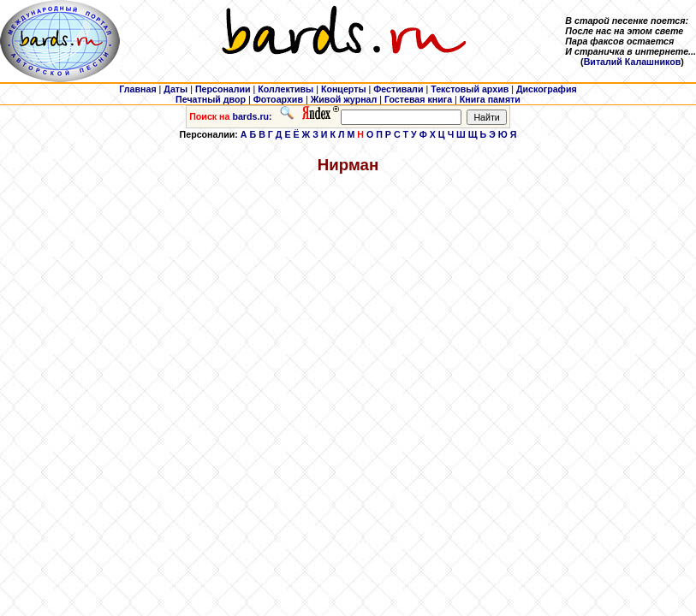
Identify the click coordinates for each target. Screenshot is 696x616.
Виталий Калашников (633, 62)
